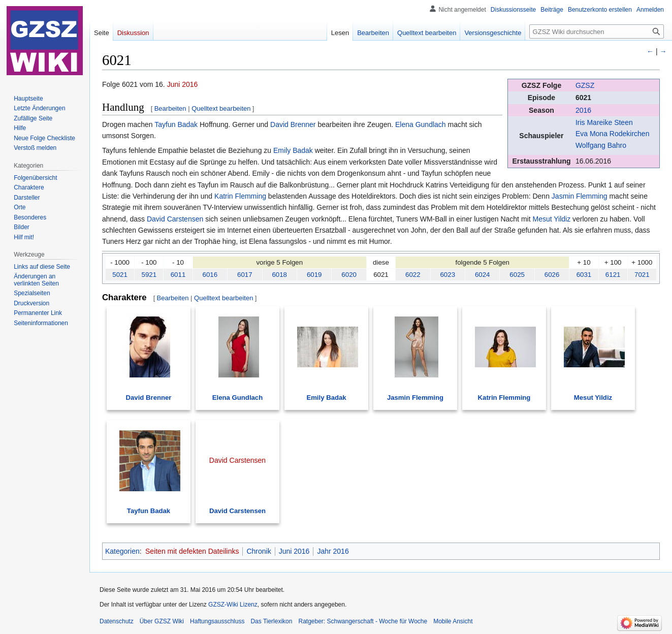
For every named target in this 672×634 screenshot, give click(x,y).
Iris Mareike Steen (604, 122)
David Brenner (293, 124)
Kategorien (122, 551)
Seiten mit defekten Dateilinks (192, 551)
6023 (447, 275)
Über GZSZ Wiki (162, 621)
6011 (178, 275)
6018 (279, 275)
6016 (210, 275)
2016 (583, 110)
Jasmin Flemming (580, 196)
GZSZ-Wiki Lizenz (233, 605)
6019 (314, 275)
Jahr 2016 (333, 551)
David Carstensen (175, 219)
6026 (552, 275)
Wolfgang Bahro (601, 145)
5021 (120, 275)
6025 (517, 275)
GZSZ (585, 85)
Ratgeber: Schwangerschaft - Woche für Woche (363, 621)
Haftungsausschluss (217, 621)
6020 (349, 275)
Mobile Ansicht (453, 621)
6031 (584, 275)
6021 (583, 98)
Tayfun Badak (176, 124)
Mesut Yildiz (551, 219)
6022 (413, 275)
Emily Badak (293, 150)
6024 (483, 275)
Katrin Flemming (240, 196)
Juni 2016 (183, 84)
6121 (613, 275)
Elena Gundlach (421, 124)
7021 (642, 275)
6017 (245, 275)
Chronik (259, 551)
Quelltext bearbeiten (221, 108)
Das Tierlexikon (271, 621)
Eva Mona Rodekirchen (613, 134)
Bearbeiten (170, 108)
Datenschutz (117, 621)
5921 (149, 275)
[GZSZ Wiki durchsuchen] (597, 31)
